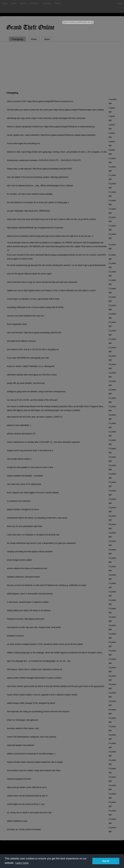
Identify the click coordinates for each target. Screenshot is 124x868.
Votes (13, 3)
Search (23, 3)
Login (120, 3)
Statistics (34, 3)
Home (5, 3)
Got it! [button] (106, 861)
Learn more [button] (22, 863)
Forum (57, 3)
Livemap (47, 3)
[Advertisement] (62, 66)
